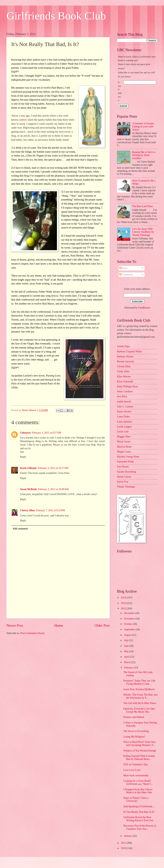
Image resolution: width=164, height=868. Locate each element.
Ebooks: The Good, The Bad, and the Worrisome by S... (140, 696)
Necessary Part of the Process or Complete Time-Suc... (140, 827)
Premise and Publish (134, 717)
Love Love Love (132, 770)
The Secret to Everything (136, 731)
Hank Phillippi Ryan (127, 387)
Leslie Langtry (124, 427)
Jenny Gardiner (125, 391)
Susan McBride (28, 489)
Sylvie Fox (123, 482)
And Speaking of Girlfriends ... (139, 806)
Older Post (102, 625)
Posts (123, 268)
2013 (124, 603)
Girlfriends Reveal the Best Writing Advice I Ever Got (138, 819)
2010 (124, 848)
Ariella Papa (123, 346)
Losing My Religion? (134, 737)
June (127, 646)
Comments (126, 275)
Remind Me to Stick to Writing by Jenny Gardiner (144, 155)
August (128, 635)
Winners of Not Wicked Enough (140, 751)
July (126, 640)
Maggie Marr (124, 437)
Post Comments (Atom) (33, 633)
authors (23, 120)
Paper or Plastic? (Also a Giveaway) (136, 800)
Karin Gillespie (28, 468)
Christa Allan (27, 510)
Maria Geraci (124, 442)
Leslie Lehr (123, 432)
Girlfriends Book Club (56, 16)
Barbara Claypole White (129, 352)
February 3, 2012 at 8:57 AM (47, 433)
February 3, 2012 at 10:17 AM (53, 468)
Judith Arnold (124, 402)
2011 (124, 843)
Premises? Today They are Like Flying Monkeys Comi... (139, 682)
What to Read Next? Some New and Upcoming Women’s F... (140, 744)
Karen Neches (124, 412)
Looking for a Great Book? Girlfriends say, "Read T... (138, 782)
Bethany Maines (125, 356)
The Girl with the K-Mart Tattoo (140, 703)
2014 (124, 598)
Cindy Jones (123, 371)
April (127, 657)
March (128, 662)
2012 (124, 609)
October (128, 624)
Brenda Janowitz (125, 361)
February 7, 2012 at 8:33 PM (50, 510)
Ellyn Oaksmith (125, 382)
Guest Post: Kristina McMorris (139, 689)
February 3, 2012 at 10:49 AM (53, 489)
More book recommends (136, 775)
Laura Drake (123, 417)
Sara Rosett (123, 467)
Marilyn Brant (124, 447)
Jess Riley (122, 396)
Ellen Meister (124, 377)
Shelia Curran (124, 477)
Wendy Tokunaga (126, 487)
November (130, 619)
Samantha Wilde (125, 462)
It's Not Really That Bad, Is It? (139, 812)
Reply (23, 457)
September (130, 630)
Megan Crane (124, 452)
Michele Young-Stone (128, 457)
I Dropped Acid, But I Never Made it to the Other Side (138, 791)
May (127, 651)
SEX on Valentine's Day (136, 764)
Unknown (25, 433)
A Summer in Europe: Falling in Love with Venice (143, 126)
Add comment (20, 529)
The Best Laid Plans (143, 206)
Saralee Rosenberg (127, 472)
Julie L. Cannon (125, 407)
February (129, 668)
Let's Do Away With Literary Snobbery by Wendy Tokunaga (143, 232)
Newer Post (15, 625)
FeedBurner (144, 308)
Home (59, 625)
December (130, 613)
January (128, 836)
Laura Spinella (124, 422)
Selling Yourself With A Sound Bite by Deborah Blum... (139, 758)
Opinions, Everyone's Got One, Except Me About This (139, 710)
